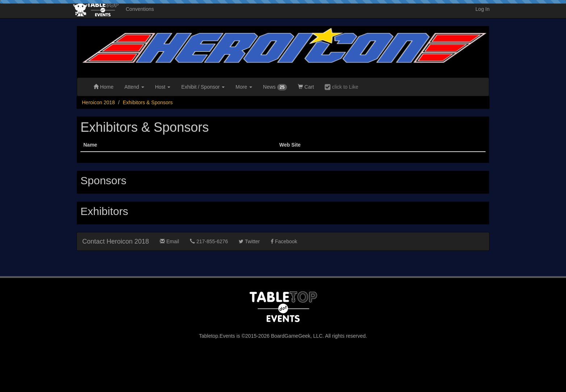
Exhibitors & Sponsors (148, 102)
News (275, 87)
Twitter (249, 241)
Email (169, 241)
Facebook (284, 241)
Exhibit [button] (203, 87)
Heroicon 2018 (98, 102)
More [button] (244, 87)
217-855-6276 (209, 241)
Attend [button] (134, 87)
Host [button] (163, 87)
